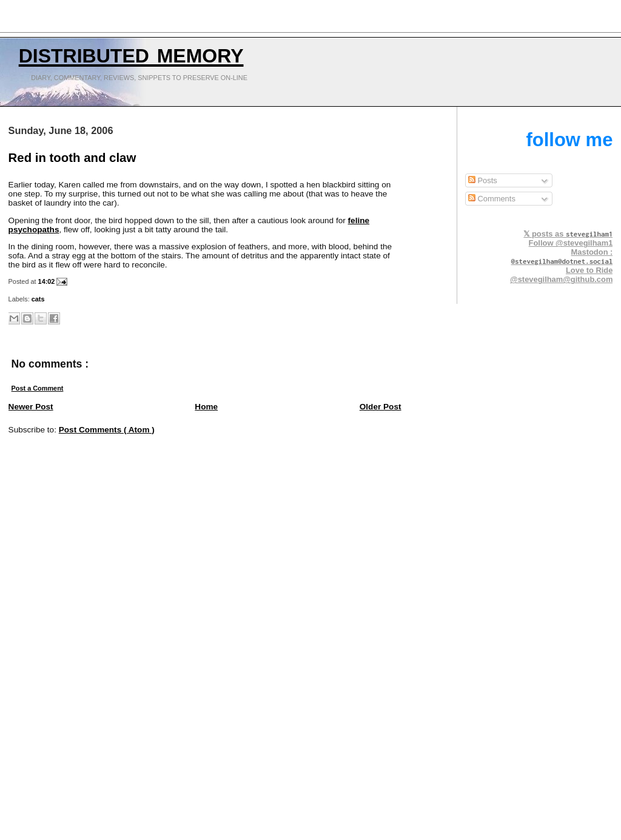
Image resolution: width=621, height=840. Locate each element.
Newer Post (31, 407)
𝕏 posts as (568, 234)
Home (206, 407)
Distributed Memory (131, 53)
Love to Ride (589, 270)
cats (38, 299)
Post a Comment (38, 388)
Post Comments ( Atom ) (107, 430)
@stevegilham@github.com (561, 279)
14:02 (48, 281)
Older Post (381, 407)
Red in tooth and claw (72, 158)
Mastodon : (562, 256)
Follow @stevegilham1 (571, 243)
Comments (492, 199)
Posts (483, 180)
